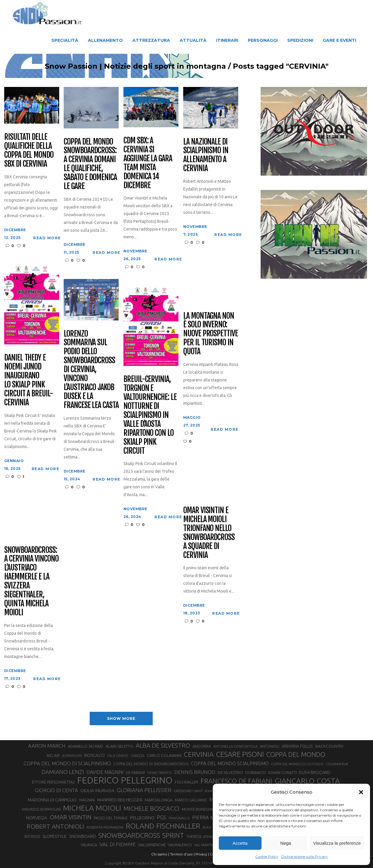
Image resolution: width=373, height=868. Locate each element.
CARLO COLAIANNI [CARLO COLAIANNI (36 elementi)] (164, 755)
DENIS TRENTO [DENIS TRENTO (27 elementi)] (160, 773)
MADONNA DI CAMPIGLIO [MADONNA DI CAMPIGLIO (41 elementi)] (52, 800)
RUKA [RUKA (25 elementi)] (207, 827)
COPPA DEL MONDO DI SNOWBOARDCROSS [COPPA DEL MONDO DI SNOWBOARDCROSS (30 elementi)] (151, 764)
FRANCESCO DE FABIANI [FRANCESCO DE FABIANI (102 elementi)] (236, 781)
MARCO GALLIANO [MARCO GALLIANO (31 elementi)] (191, 800)
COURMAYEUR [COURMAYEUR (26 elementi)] (337, 764)
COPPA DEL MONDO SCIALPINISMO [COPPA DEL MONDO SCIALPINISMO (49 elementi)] (230, 763)
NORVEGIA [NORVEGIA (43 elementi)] (37, 818)
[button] (361, 792)
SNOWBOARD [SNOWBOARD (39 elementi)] (82, 836)
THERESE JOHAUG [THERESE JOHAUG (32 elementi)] (202, 836)
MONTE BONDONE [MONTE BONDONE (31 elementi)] (198, 809)
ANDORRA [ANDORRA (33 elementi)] (202, 746)
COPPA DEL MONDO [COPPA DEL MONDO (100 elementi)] (296, 754)
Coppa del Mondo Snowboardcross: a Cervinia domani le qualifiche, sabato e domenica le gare (90, 164)
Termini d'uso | (182, 854)
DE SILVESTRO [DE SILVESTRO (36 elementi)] (230, 772)
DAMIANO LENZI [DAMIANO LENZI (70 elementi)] (63, 772)
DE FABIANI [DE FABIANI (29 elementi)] (135, 773)
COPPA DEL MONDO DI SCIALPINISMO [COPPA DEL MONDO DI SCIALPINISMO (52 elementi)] (67, 763)
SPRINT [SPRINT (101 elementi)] (173, 835)
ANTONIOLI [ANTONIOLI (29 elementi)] (269, 746)
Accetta (240, 843)
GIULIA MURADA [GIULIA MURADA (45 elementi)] (97, 790)
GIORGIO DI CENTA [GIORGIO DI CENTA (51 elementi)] (56, 790)
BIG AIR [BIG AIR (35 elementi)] (53, 755)
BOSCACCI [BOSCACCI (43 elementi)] (94, 755)
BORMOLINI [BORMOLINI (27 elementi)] (72, 756)
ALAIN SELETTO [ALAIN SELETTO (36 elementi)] (119, 746)
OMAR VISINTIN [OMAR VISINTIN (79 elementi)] (71, 817)
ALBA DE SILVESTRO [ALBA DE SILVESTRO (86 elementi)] (163, 745)
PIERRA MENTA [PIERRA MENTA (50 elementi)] (210, 818)
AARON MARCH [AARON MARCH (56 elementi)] (47, 746)
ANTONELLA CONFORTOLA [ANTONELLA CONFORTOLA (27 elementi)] (235, 746)
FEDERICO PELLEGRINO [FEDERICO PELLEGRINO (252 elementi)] (125, 780)
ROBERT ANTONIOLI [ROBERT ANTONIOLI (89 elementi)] (55, 826)
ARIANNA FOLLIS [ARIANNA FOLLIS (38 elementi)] (297, 746)
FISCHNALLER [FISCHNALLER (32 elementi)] (186, 782)
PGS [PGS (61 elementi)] (162, 817)
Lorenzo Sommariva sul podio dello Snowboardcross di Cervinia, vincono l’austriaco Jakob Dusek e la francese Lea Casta (91, 370)
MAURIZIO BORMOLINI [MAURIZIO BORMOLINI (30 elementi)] (41, 809)
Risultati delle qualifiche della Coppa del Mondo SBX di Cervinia (29, 151)
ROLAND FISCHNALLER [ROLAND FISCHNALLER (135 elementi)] (163, 826)
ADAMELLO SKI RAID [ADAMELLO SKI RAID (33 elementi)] (85, 746)
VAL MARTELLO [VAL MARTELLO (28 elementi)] (207, 845)
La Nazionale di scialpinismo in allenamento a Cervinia (206, 155)
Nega (286, 843)
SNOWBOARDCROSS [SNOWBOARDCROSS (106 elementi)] (129, 835)
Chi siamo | (160, 854)
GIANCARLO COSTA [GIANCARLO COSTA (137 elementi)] (307, 781)
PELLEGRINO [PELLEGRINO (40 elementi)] (142, 818)
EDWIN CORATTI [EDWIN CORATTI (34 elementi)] (283, 773)
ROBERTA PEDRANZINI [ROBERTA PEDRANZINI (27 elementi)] (105, 827)
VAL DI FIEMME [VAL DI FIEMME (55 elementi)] (118, 844)
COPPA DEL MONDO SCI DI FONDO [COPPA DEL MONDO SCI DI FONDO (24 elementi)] (297, 764)
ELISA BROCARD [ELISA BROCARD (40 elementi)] (315, 772)
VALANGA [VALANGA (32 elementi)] (89, 845)
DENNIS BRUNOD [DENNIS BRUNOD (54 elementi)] (195, 772)
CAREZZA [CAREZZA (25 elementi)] (137, 756)
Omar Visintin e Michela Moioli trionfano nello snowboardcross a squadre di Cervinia (209, 533)
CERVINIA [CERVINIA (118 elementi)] (199, 754)
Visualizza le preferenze (337, 843)
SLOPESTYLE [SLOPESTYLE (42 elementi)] (55, 836)
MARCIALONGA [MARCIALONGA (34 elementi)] (159, 800)
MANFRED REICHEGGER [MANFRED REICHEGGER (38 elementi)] (120, 800)
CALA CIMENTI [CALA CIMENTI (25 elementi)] (118, 756)
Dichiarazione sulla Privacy (305, 857)
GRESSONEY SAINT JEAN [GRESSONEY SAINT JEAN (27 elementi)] (193, 791)
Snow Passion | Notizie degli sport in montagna (135, 66)
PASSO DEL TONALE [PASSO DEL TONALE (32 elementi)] (111, 818)
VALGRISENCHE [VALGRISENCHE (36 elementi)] (152, 845)
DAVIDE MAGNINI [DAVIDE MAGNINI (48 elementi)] (105, 772)
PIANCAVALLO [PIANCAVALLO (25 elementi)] (179, 818)
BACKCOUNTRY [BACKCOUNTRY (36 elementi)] (330, 746)
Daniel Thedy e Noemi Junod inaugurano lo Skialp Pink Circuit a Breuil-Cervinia (29, 380)
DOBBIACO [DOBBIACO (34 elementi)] (256, 773)
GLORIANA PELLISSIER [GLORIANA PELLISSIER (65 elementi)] (144, 790)
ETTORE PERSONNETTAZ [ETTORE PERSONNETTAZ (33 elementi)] (53, 782)
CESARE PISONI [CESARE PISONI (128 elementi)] (240, 754)
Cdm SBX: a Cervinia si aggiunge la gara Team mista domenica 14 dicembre (148, 163)
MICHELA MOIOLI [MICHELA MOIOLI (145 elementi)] (92, 808)
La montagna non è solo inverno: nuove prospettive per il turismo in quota (211, 334)
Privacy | (202, 854)
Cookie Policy (267, 857)
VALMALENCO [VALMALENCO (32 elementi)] (180, 845)
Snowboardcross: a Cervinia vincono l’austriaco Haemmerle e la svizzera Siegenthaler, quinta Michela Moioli (31, 581)
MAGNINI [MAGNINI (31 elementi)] (87, 800)
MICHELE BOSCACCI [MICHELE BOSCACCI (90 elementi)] (151, 808)
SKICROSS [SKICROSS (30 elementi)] (32, 836)
